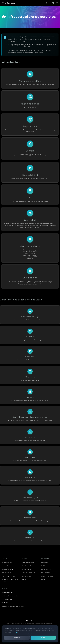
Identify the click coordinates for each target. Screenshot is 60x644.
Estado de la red (7, 599)
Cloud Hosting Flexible (28, 566)
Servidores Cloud (27, 569)
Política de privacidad (8, 576)
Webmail (24, 579)
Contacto (5, 603)
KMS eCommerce (46, 569)
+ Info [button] (16, 632)
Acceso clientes (7, 566)
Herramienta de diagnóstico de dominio (14, 606)
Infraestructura (6, 573)
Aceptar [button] (43, 638)
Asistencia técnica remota (10, 596)
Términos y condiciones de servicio (10, 581)
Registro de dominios (28, 563)
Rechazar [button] (17, 638)
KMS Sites (44, 566)
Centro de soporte (7, 593)
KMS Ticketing (46, 573)
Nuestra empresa (7, 563)
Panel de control (26, 576)
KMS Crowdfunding (47, 576)
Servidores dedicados (28, 573)
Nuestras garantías (8, 569)
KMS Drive (44, 579)
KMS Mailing (45, 563)
